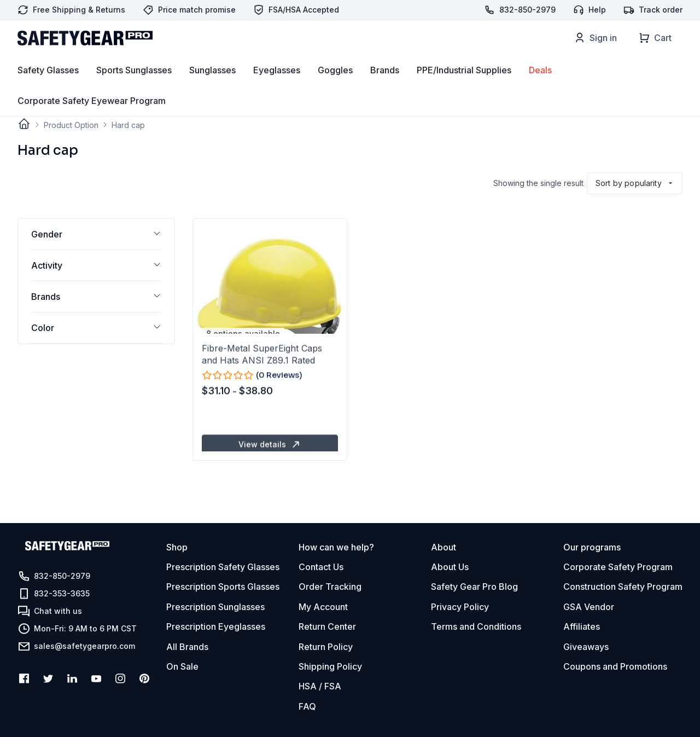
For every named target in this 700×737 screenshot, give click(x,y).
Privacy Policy (460, 607)
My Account (323, 607)
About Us (450, 567)
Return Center (327, 626)
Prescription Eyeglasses (216, 626)
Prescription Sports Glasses (223, 587)
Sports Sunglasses (134, 88)
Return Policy (326, 647)
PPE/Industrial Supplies (464, 88)
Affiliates (582, 626)
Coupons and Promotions (615, 666)
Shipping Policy (330, 666)
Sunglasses (212, 88)
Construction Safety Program (623, 587)
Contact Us (321, 567)
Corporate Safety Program (618, 567)
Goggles (335, 88)
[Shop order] (635, 183)
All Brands (187, 647)
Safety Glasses (48, 88)
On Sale (182, 666)
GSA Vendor (589, 607)
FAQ (307, 706)
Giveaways (586, 647)
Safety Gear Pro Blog (474, 587)
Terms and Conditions (476, 626)
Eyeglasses (277, 88)
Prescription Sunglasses (215, 607)
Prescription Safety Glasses (223, 567)
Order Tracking (330, 587)
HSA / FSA (320, 686)
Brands (385, 88)
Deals (540, 88)
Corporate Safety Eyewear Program (92, 119)
